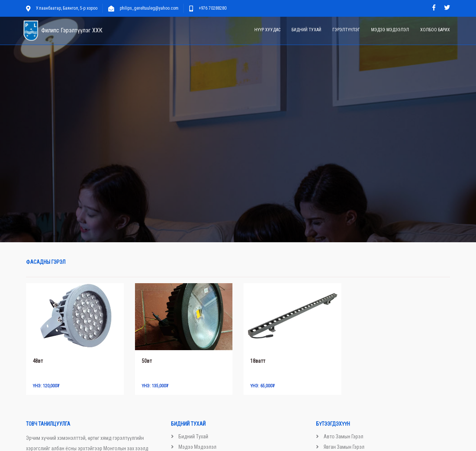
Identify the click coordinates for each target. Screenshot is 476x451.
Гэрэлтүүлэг (346, 30)
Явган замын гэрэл (344, 447)
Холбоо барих (435, 30)
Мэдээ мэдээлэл (390, 30)
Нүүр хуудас (267, 30)
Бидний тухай (306, 30)
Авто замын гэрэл (343, 436)
